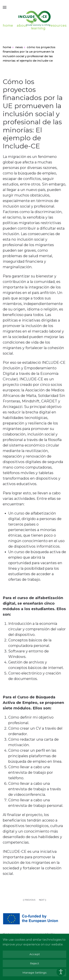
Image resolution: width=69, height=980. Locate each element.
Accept (35, 954)
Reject (34, 963)
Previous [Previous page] (29, 900)
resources (58, 26)
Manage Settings (34, 973)
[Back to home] (35, 17)
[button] (5, 7)
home (8, 26)
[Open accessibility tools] (61, 972)
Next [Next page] (43, 900)
